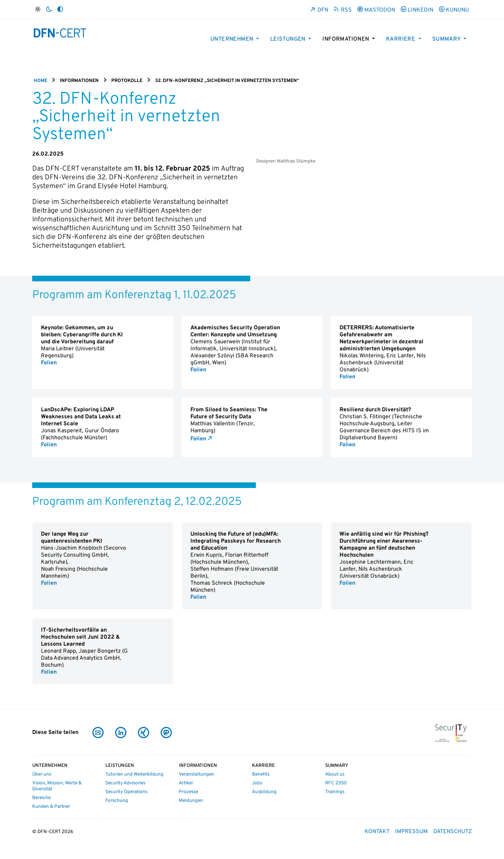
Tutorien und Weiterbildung (134, 774)
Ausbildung (264, 792)
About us (335, 774)
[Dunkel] (49, 10)
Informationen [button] (346, 39)
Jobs (257, 783)
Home (40, 81)
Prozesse (188, 792)
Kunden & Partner (51, 807)
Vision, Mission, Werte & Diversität (57, 786)
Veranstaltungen (197, 774)
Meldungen (191, 801)
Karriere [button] (401, 39)
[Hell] (38, 10)
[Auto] (60, 10)
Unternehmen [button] (233, 39)
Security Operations (126, 792)
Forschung (117, 801)
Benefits (261, 774)
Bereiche (41, 798)
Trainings (335, 792)
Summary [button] (447, 39)
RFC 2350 (336, 783)
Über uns (42, 774)
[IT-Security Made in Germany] (451, 733)
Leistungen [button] (289, 39)
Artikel (186, 783)
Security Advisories (125, 783)
